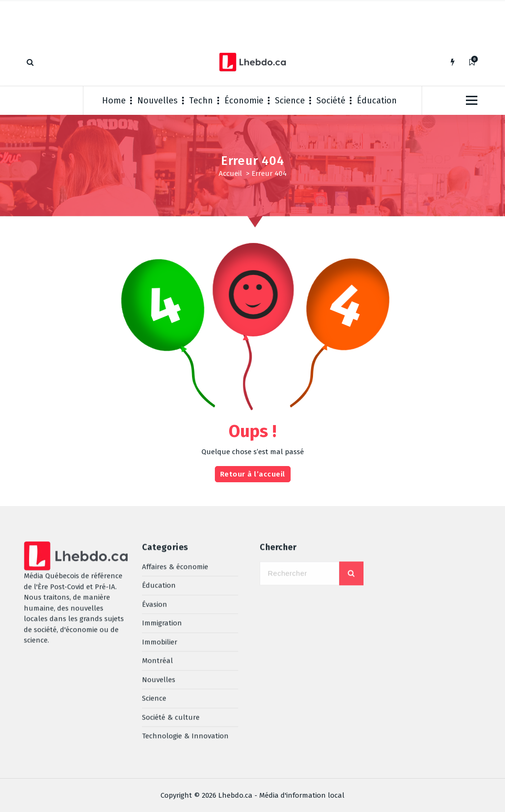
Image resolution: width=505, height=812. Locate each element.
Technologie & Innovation (185, 640)
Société (331, 101)
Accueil (230, 173)
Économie (244, 101)
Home (114, 101)
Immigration (162, 527)
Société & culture (171, 621)
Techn (201, 101)
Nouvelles (157, 101)
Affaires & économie (175, 470)
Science (290, 101)
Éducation (377, 101)
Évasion (155, 508)
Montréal (157, 565)
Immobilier (160, 546)
